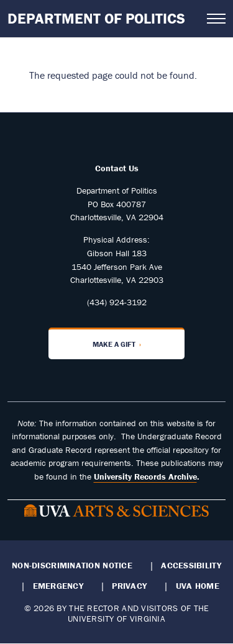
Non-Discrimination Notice (72, 565)
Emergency (58, 586)
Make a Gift (114, 344)
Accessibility (191, 565)
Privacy (129, 586)
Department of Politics (96, 18)
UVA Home (198, 586)
